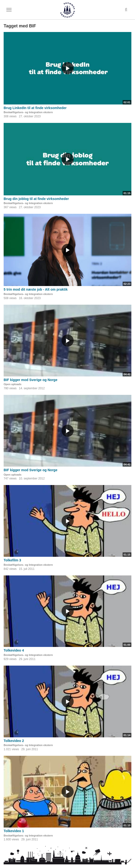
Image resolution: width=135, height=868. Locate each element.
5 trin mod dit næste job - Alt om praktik (36, 289)
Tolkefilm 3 (12, 560)
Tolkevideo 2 (14, 741)
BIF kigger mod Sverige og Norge (31, 380)
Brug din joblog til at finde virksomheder (36, 199)
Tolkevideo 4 (14, 650)
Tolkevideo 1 (14, 831)
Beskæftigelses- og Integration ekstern (28, 112)
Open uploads (12, 384)
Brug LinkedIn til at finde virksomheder (35, 108)
